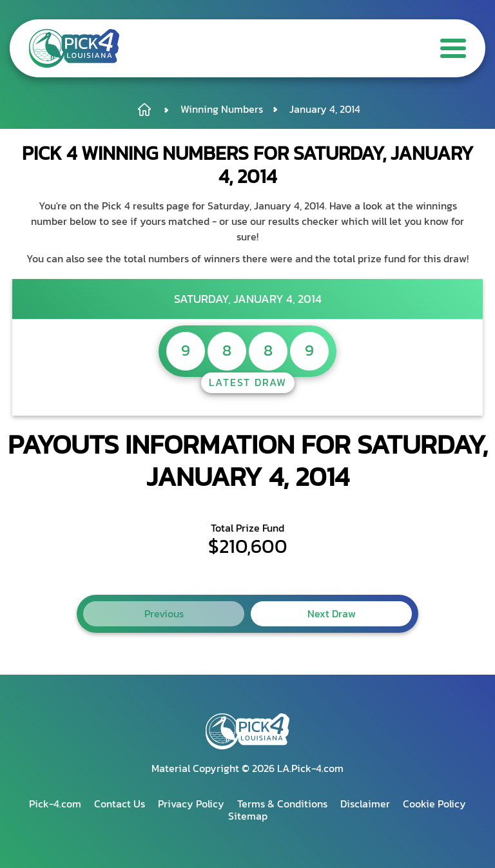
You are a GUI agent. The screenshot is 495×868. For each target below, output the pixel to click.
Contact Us (120, 804)
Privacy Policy (191, 804)
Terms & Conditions (282, 804)
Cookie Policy (434, 804)
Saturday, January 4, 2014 (248, 299)
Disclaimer (365, 804)
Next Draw (332, 613)
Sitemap (248, 816)
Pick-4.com (55, 804)
